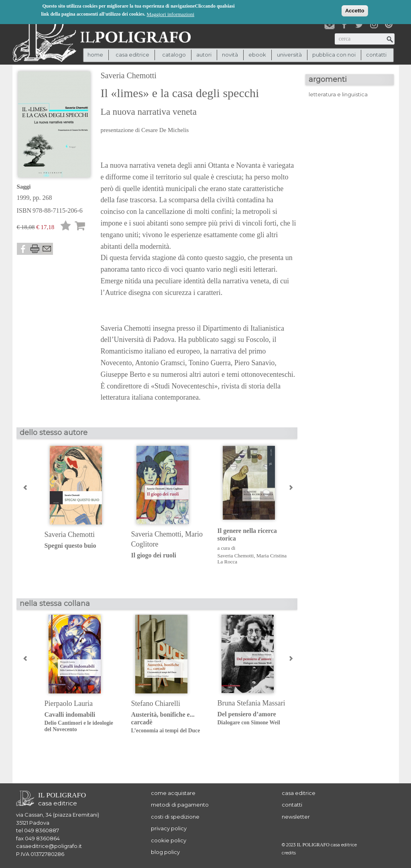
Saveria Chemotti (129, 75)
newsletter (296, 817)
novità (230, 55)
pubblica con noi (334, 55)
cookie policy (169, 840)
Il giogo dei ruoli (154, 555)
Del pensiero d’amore (255, 719)
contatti (376, 55)
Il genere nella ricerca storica (247, 535)
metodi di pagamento (180, 805)
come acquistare (173, 793)
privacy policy (169, 828)
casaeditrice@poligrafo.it (49, 846)
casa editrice (299, 793)
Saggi (24, 187)
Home (95, 55)
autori (204, 55)
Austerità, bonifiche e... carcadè (168, 723)
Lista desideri (66, 227)
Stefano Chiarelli (156, 703)
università (289, 55)
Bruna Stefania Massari (251, 703)
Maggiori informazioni (170, 14)
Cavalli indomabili (82, 722)
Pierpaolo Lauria (69, 703)
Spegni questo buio (70, 546)
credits (289, 853)
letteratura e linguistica (338, 94)
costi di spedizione (175, 817)
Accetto (355, 10)
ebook (257, 55)
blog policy (165, 852)
